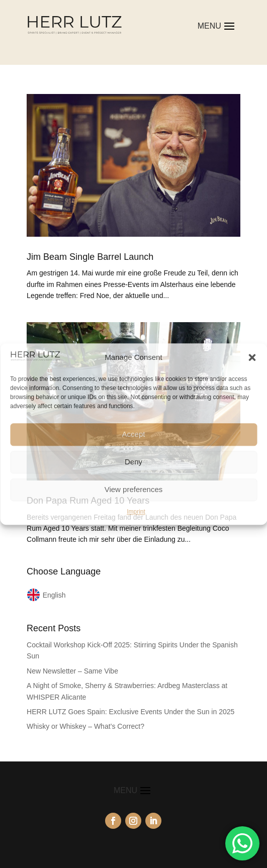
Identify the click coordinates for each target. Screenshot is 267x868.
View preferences (134, 489)
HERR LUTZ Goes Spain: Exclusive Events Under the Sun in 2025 (130, 712)
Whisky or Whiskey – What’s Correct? (85, 726)
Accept (134, 434)
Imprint (136, 512)
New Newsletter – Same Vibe (72, 671)
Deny (133, 462)
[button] (252, 357)
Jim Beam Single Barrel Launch (90, 257)
